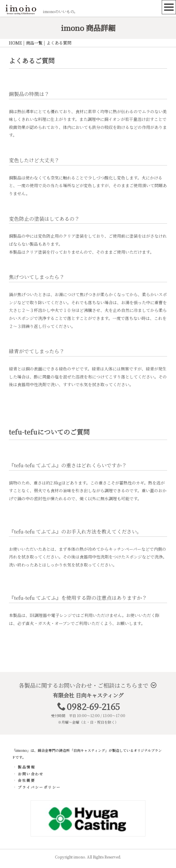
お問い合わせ (28, 774)
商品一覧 (34, 43)
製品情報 (24, 767)
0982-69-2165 (93, 706)
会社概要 (24, 780)
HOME (15, 43)
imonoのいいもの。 (60, 11)
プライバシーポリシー (37, 787)
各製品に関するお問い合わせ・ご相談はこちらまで (88, 685)
